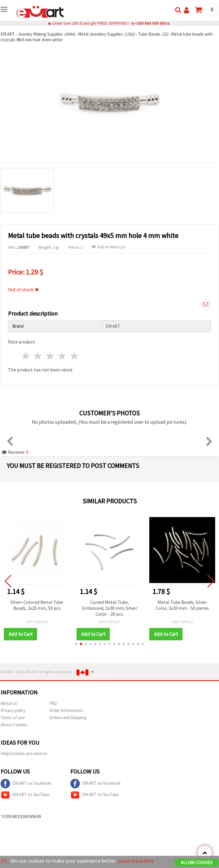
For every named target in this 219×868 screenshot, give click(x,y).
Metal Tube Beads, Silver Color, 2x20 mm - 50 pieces (183, 605)
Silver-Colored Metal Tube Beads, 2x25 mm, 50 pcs (37, 605)
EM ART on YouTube (25, 795)
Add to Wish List (109, 247)
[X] (4, 861)
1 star (26, 356)
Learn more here (136, 861)
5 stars (74, 356)
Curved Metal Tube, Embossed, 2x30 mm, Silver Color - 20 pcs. (110, 608)
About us (9, 703)
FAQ (53, 703)
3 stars (50, 356)
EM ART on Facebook (26, 784)
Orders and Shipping (68, 717)
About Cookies (14, 725)
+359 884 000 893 (150, 23)
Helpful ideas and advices (24, 753)
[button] (76, 644)
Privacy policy (13, 710)
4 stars (62, 356)
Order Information (66, 710)
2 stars (38, 356)
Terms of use (13, 717)
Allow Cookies (197, 863)
